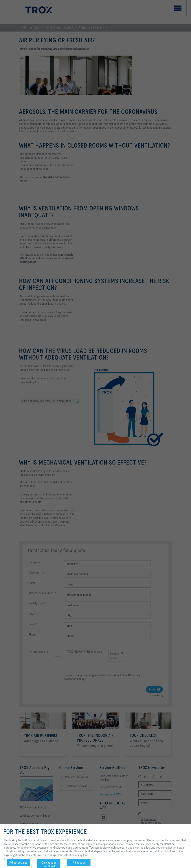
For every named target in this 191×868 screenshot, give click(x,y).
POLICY (9, 859)
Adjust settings (18, 862)
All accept (79, 862)
